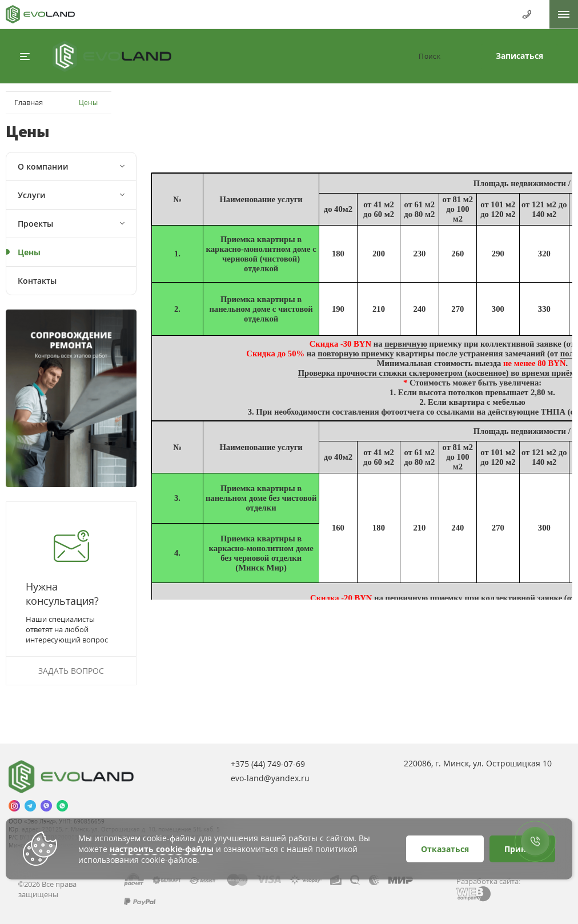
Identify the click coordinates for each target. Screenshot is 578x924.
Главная (29, 102)
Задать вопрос (71, 671)
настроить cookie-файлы (162, 849)
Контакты (37, 281)
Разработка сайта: (488, 881)
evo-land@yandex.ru (270, 778)
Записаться (519, 56)
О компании (43, 166)
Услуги (32, 195)
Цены (29, 252)
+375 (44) (268, 764)
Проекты (35, 224)
